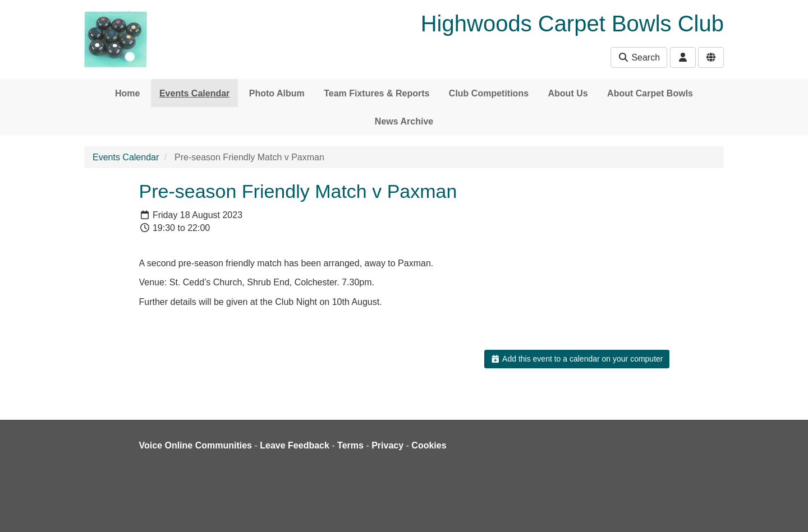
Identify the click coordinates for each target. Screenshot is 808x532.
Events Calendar (194, 93)
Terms (350, 445)
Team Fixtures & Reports (377, 93)
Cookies (429, 445)
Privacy (387, 445)
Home (127, 93)
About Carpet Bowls (650, 93)
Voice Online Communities (196, 445)
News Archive (404, 121)
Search (639, 57)
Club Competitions (489, 93)
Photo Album (277, 93)
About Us (568, 93)
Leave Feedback (295, 445)
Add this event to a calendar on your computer (577, 359)
